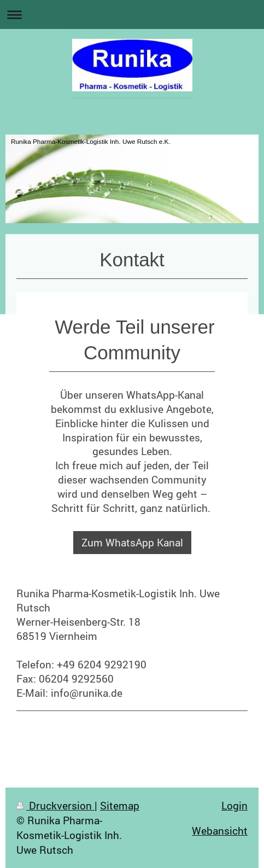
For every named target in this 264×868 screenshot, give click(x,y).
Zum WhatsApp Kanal (132, 542)
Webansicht (220, 831)
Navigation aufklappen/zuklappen (132, 14)
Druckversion (55, 805)
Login (234, 805)
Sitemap (120, 805)
